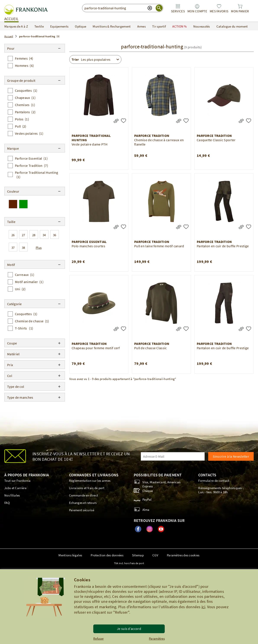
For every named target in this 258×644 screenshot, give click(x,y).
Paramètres (157, 638)
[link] (178, 9)
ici (203, 607)
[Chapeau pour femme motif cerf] (123, 329)
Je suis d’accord (129, 629)
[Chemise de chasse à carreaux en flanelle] (186, 121)
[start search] (159, 8)
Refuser (98, 638)
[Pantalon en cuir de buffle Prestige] (249, 227)
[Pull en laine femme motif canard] (186, 227)
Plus (39, 248)
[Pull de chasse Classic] (186, 329)
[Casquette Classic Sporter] (249, 121)
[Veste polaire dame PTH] (123, 121)
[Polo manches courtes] (123, 227)
